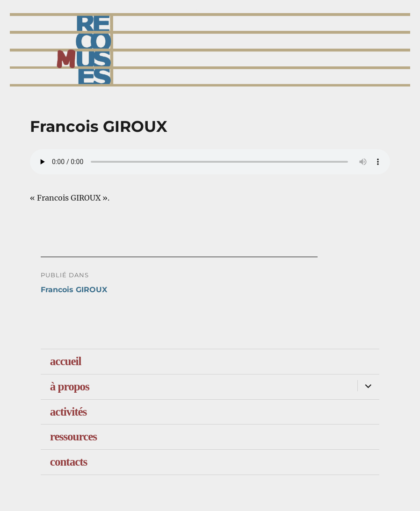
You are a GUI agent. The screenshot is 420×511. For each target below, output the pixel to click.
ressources (73, 436)
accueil (66, 361)
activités (68, 412)
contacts (69, 462)
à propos (70, 386)
